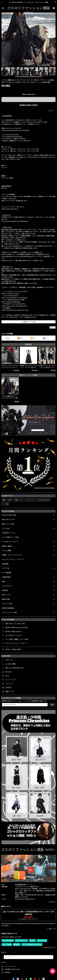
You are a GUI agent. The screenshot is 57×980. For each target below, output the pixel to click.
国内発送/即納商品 (8, 608)
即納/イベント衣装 (8, 524)
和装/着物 (5, 564)
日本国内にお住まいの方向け (28, 105)
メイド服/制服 (7, 573)
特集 (3, 582)
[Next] (55, 40)
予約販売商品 (6, 577)
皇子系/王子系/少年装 (9, 515)
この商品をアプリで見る (29, 322)
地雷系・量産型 (7, 546)
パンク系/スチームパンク (10, 542)
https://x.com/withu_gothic (10, 294)
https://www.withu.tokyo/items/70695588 (15, 130)
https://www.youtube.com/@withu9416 (14, 306)
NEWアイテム (6, 595)
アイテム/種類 (7, 551)
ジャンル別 (6, 528)
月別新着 (5, 590)
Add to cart (29, 99)
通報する (53, 327)
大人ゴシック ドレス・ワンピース (13, 559)
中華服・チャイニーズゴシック (12, 555)
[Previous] (2, 40)
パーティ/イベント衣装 (9, 613)
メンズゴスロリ (7, 586)
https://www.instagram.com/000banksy (14, 298)
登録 (52, 705)
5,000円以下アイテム (9, 533)
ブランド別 (6, 568)
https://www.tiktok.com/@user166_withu (15, 310)
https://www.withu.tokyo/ (10, 209)
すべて (8, 338)
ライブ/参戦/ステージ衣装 (10, 537)
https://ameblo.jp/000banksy (11, 302)
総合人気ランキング (8, 520)
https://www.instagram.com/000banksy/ (15, 221)
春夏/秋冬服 (6, 599)
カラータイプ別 (7, 604)
